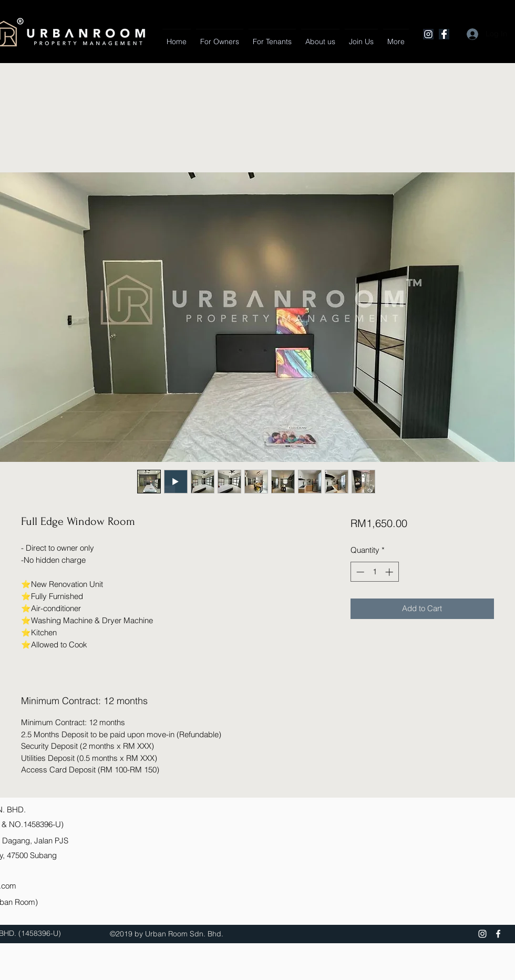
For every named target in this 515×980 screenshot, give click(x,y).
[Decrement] (359, 572)
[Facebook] (444, 34)
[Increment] (390, 572)
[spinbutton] (374, 572)
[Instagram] (428, 34)
